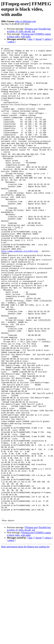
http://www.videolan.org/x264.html (20, 292)
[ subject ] (48, 39)
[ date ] (30, 39)
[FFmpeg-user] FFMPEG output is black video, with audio (29, 35)
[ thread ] (39, 39)
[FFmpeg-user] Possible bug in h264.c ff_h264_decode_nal (29, 30)
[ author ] (11, 42)
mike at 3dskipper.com (25, 21)
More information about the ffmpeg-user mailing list (25, 641)
